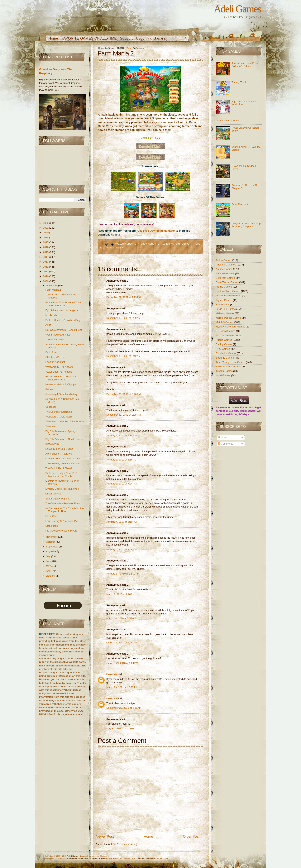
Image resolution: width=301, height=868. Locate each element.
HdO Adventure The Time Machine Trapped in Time (64, 510)
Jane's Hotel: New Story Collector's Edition (245, 65)
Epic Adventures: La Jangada (62, 310)
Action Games (124, 244)
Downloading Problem (228, 120)
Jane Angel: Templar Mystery (61, 394)
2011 (46, 272)
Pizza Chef (51, 516)
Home (53, 38)
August (50, 551)
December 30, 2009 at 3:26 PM (124, 394)
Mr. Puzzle (51, 315)
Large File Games (226, 309)
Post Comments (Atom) (124, 844)
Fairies (49, 389)
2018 (46, 238)
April (49, 571)
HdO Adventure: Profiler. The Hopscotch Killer (61, 378)
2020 (46, 233)
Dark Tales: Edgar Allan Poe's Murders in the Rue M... (62, 475)
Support (126, 38)
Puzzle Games (224, 340)
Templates (145, 858)
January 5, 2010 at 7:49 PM (122, 549)
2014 (46, 257)
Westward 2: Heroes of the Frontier (65, 421)
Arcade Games (148, 244)
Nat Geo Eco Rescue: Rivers (61, 531)
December (52, 286)
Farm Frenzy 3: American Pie (61, 521)
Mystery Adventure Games (231, 327)
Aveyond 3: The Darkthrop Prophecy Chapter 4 (246, 225)
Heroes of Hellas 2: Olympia (61, 384)
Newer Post (105, 837)
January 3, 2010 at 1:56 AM (121, 460)
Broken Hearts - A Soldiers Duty (63, 320)
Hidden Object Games (176, 244)
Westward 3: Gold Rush (58, 417)
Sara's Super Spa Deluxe (59, 449)
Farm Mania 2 (53, 290)
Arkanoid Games (225, 273)
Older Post (191, 837)
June (49, 561)
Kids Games (223, 305)
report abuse (232, 407)
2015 (46, 252)
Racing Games (224, 344)
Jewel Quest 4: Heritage (59, 372)
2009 (46, 281)
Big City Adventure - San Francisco (65, 439)
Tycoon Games (225, 371)
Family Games (224, 287)
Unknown (112, 674)
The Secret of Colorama (59, 412)
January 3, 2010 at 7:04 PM (122, 484)
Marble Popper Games (229, 318)
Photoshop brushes (97, 858)
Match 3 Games (225, 322)
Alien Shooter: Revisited (59, 454)
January (51, 576)
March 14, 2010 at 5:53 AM (121, 618)
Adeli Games (237, 9)
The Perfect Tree (55, 339)
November (52, 537)
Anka (48, 325)
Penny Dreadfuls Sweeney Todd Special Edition (63, 304)
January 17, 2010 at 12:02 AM (123, 574)
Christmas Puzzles (56, 357)
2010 (46, 276)
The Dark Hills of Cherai (59, 468)
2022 (46, 223)
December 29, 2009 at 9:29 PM (124, 297)
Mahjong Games (225, 313)
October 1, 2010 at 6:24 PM (122, 643)
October (51, 542)
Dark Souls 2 (52, 352)
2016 (46, 247)
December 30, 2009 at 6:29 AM (123, 318)
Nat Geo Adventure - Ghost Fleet (63, 330)
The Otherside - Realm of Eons (62, 503)
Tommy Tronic (239, 82)
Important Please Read (229, 296)
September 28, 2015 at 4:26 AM (124, 708)
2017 (46, 242)
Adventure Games (226, 265)
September (53, 547)
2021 (46, 228)
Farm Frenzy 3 (240, 204)
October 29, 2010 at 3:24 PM (122, 663)
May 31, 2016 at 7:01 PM (120, 729)
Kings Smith (52, 444)
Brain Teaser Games (227, 282)
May (49, 566)
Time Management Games (231, 362)
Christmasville (53, 494)
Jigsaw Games (224, 300)
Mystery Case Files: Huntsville (62, 489)
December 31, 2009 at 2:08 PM (124, 415)
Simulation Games (226, 353)
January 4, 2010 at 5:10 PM (122, 522)
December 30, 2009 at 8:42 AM (123, 356)
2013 (46, 262)
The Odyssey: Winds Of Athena (63, 463)
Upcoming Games (150, 38)
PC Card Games (225, 335)
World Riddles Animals (58, 335)
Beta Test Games (226, 278)
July (49, 556)
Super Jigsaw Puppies (58, 499)
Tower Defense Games (229, 367)
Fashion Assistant (55, 362)
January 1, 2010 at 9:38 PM (122, 435)
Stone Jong (52, 526)
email (69, 683)
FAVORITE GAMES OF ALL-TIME (89, 38)
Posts (223, 438)
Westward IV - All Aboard (59, 367)
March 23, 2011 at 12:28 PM (122, 687)
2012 (46, 267)
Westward (51, 426)
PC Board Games (226, 331)
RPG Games (223, 349)
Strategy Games (225, 358)
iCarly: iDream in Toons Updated (63, 458)
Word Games (223, 375)
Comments (226, 444)
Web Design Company (77, 858)
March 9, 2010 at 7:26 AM (120, 594)
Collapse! (50, 407)
